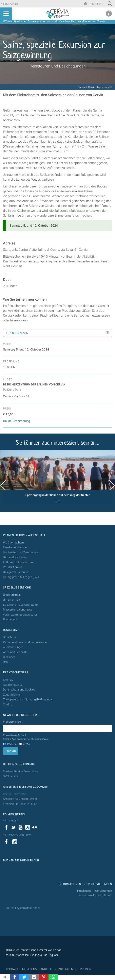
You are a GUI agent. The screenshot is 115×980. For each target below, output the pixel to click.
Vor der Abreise (13, 567)
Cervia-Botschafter (15, 794)
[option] (58, 478)
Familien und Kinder (15, 547)
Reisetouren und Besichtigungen (58, 66)
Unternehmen (12, 600)
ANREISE (46, 969)
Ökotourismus (12, 595)
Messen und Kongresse (18, 610)
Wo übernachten (13, 543)
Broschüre (9, 637)
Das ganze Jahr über (16, 572)
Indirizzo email (12, 722)
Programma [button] (17, 333)
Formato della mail (26, 737)
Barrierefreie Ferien (15, 557)
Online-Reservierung (17, 421)
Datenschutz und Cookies (19, 690)
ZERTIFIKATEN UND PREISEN (73, 969)
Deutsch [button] (96, 4)
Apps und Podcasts (15, 652)
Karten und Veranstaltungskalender (25, 642)
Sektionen (10, 4)
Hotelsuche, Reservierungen (95, 891)
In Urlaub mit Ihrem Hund (19, 562)
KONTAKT (12, 969)
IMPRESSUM (29, 969)
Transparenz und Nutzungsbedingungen (28, 699)
